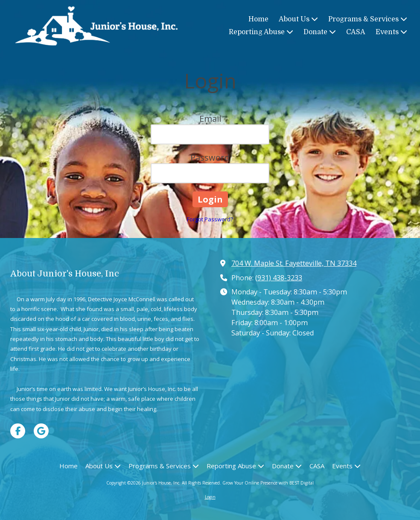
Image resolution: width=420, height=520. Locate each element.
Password (210, 157)
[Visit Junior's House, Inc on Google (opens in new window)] (41, 431)
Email (210, 119)
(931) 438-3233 (279, 278)
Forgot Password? (210, 219)
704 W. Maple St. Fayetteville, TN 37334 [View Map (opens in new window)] (294, 263)
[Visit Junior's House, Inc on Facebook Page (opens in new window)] (18, 431)
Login (210, 497)
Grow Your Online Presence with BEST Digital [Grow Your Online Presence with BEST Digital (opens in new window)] (268, 483)
